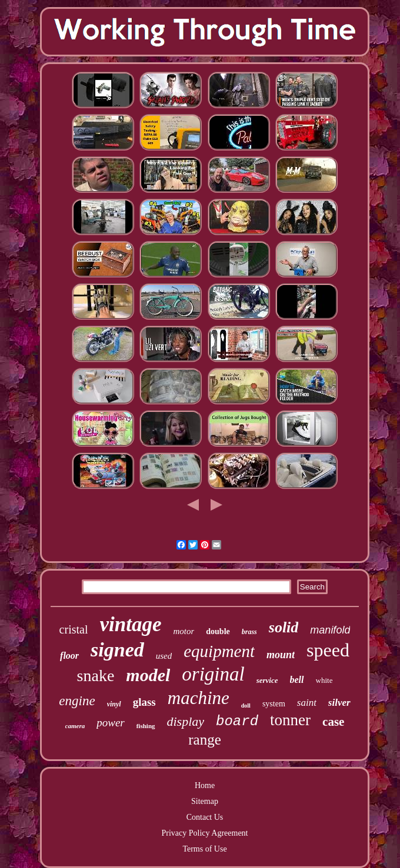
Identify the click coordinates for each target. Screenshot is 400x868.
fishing (146, 726)
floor (69, 656)
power (111, 723)
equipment (219, 651)
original (213, 674)
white (324, 680)
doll (246, 706)
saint (307, 703)
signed (117, 650)
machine (199, 698)
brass (249, 632)
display (186, 721)
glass (144, 702)
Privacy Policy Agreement (205, 833)
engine (77, 701)
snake (96, 676)
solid (284, 627)
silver (339, 703)
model (148, 675)
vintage (130, 624)
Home (205, 785)
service (267, 680)
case (333, 722)
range (205, 740)
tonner (290, 720)
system (274, 704)
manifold (330, 630)
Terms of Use (204, 849)
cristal (74, 629)
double (218, 631)
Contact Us (205, 817)
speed (328, 650)
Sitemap (205, 801)
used (164, 656)
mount (281, 655)
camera (75, 726)
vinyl (114, 704)
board (237, 721)
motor (184, 631)
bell (297, 680)
